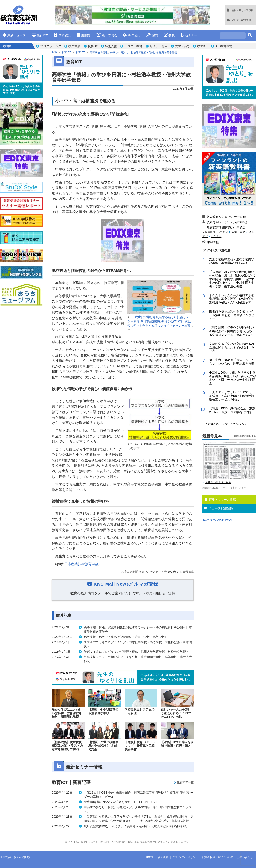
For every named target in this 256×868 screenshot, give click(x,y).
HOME (150, 857)
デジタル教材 (133, 46)
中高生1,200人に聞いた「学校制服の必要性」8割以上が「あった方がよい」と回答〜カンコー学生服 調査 (232, 378)
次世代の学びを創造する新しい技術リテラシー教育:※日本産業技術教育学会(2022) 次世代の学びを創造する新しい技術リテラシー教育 (160, 321)
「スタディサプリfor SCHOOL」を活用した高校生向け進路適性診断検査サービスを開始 (232, 396)
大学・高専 (182, 46)
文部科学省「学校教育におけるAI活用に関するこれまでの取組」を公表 (232, 347)
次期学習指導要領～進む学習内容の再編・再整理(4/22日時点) (232, 261)
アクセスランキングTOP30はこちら (226, 424)
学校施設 (62, 35)
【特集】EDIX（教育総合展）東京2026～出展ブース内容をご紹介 (232, 410)
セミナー (189, 35)
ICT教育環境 (224, 46)
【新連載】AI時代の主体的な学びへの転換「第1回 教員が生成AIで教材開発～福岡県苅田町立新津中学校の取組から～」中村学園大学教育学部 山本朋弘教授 (232, 279)
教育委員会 (107, 35)
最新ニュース (14, 35)
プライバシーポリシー (185, 857)
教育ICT (40, 35)
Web (243, 232)
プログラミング (51, 46)
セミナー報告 (159, 46)
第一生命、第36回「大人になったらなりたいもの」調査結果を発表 (232, 362)
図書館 (83, 35)
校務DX (93, 46)
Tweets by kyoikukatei (217, 520)
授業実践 (74, 46)
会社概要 (163, 857)
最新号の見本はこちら (218, 482)
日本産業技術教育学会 (81, 564)
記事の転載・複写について (218, 857)
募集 (169, 35)
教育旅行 (132, 35)
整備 (152, 35)
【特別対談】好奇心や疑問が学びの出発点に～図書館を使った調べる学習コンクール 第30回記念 (232, 331)
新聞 (234, 232)
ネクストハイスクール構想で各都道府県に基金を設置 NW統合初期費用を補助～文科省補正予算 (232, 299)
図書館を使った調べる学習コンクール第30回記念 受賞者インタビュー (232, 315)
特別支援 (111, 46)
